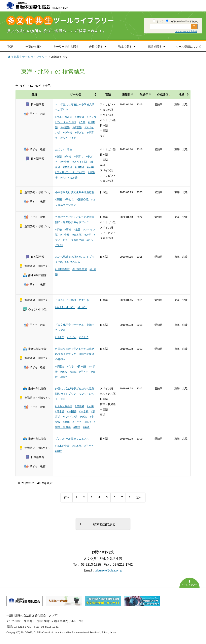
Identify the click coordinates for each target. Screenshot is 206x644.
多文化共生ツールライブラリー (28, 57)
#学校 (64, 138)
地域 (181, 94)
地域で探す (125, 47)
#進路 (77, 230)
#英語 (73, 138)
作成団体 (163, 94)
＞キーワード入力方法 (186, 31)
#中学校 (65, 235)
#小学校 (68, 133)
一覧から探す (34, 47)
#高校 (68, 230)
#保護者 (79, 117)
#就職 (73, 372)
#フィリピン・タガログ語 (70, 172)
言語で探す (155, 47)
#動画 (58, 200)
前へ (67, 497)
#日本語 (80, 167)
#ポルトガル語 (64, 117)
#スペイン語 (80, 162)
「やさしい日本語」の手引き (72, 300)
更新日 (126, 94)
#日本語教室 (62, 269)
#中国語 (65, 127)
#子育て (78, 157)
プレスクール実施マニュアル (72, 439)
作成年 (144, 94)
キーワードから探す (66, 47)
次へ (139, 497)
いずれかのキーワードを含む (182, 21)
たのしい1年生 (64, 149)
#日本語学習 (79, 269)
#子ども (80, 133)
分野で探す (96, 47)
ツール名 (76, 94)
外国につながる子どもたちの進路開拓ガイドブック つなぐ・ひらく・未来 (75, 394)
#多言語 (77, 127)
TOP (10, 47)
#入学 (82, 122)
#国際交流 (82, 200)
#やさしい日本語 (65, 307)
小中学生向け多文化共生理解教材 (75, 192)
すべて (158, 21)
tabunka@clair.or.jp (108, 570)
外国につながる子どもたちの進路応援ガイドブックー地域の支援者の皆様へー (75, 354)
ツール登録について (188, 47)
